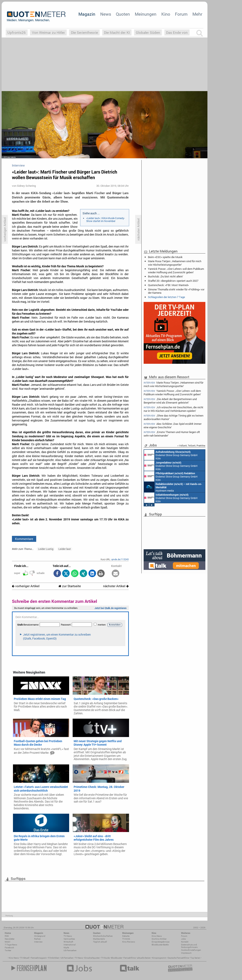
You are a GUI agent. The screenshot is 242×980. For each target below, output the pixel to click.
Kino (166, 14)
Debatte (126, 936)
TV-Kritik (126, 939)
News (106, 14)
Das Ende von (177, 32)
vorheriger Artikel (26, 586)
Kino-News (157, 936)
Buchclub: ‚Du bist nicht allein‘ (166, 276)
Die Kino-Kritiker (159, 939)
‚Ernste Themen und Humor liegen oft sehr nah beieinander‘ (172, 434)
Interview (38, 942)
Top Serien (195, 958)
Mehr (197, 14)
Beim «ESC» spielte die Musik (165, 257)
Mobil (8, 942)
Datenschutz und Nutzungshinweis (189, 946)
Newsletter (10, 939)
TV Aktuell (25, 958)
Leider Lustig (46, 549)
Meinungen (146, 14)
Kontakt (185, 942)
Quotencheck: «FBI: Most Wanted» (168, 285)
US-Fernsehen (70, 950)
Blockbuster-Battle (160, 945)
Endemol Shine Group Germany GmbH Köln (171, 455)
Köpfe (66, 948)
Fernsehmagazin (39, 958)
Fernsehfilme (130, 958)
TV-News (68, 936)
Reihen (37, 939)
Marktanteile (99, 939)
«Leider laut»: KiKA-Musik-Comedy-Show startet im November (105, 219)
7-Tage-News (11, 945)
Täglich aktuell (100, 942)
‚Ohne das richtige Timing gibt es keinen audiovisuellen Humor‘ (173, 417)
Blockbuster (117, 958)
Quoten (123, 14)
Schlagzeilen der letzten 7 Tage (166, 297)
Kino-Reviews (129, 942)
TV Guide (105, 958)
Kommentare (24, 539)
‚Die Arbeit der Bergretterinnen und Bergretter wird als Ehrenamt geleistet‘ (170, 401)
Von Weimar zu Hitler (48, 32)
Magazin (87, 14)
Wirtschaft (68, 942)
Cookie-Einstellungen (191, 950)
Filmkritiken (54, 958)
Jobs (183, 939)
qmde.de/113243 (120, 559)
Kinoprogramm (159, 958)
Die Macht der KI (117, 32)
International (70, 945)
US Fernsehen (67, 958)
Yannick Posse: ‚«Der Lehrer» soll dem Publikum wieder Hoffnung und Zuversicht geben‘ (176, 270)
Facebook (9, 948)
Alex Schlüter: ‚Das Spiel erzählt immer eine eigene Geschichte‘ (173, 425)
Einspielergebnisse (161, 942)
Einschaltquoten (92, 958)
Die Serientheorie (84, 32)
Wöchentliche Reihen (103, 936)
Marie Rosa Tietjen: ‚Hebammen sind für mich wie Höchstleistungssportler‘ (175, 263)
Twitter (8, 950)
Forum (181, 14)
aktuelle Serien (144, 958)
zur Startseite (70, 586)
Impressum (186, 953)
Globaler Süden (148, 32)
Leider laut (65, 549)
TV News (79, 958)
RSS (7, 936)
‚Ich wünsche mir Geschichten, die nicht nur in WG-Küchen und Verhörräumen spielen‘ (173, 409)
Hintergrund (40, 936)
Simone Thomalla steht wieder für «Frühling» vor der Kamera (176, 291)
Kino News (14, 958)
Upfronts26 (17, 32)
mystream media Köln (173, 487)
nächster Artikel (116, 586)
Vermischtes (69, 939)
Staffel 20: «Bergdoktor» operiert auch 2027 (173, 281)
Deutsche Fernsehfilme (178, 958)
